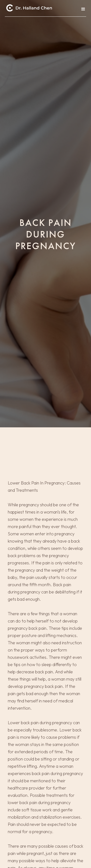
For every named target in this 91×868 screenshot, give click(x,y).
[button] (82, 9)
